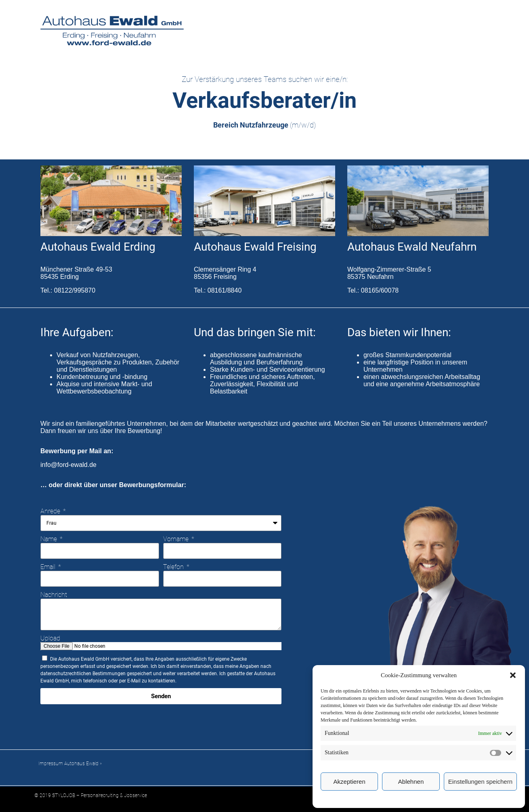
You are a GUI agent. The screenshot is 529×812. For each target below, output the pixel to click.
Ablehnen (411, 782)
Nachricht (54, 595)
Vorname (177, 539)
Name (49, 539)
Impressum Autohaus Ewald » (70, 764)
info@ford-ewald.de (68, 465)
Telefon (174, 567)
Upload (50, 638)
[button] (513, 675)
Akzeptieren (350, 782)
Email (49, 567)
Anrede (51, 511)
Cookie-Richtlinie (415, 799)
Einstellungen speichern (480, 782)
